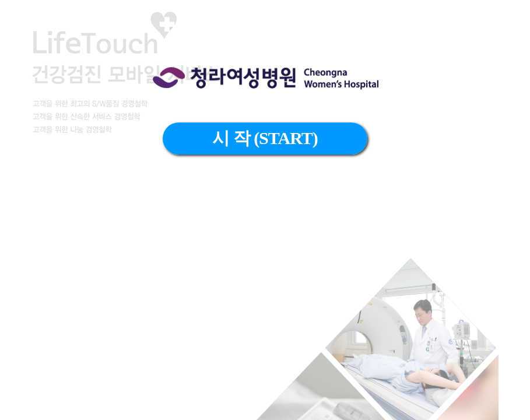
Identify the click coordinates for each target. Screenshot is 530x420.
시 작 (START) (265, 138)
